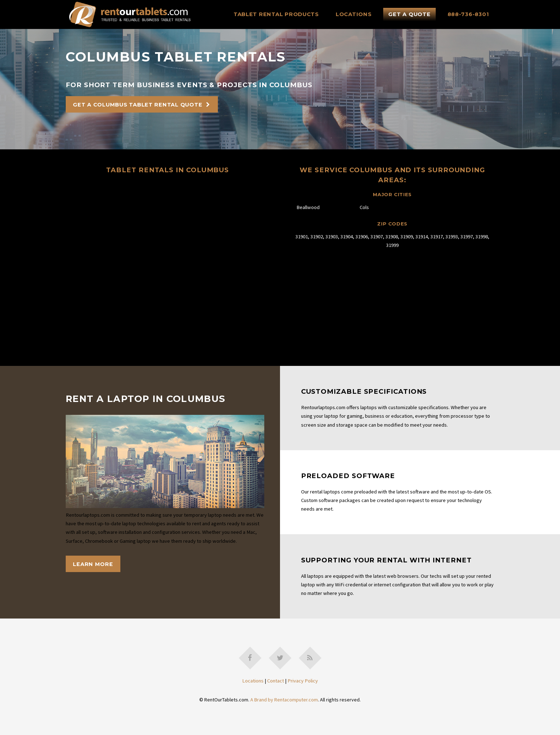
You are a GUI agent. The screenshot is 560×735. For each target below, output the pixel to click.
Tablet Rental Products (276, 14)
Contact (276, 681)
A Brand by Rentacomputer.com (284, 700)
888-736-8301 (468, 14)
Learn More (93, 564)
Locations (354, 14)
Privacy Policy (303, 681)
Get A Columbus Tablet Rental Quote (137, 105)
